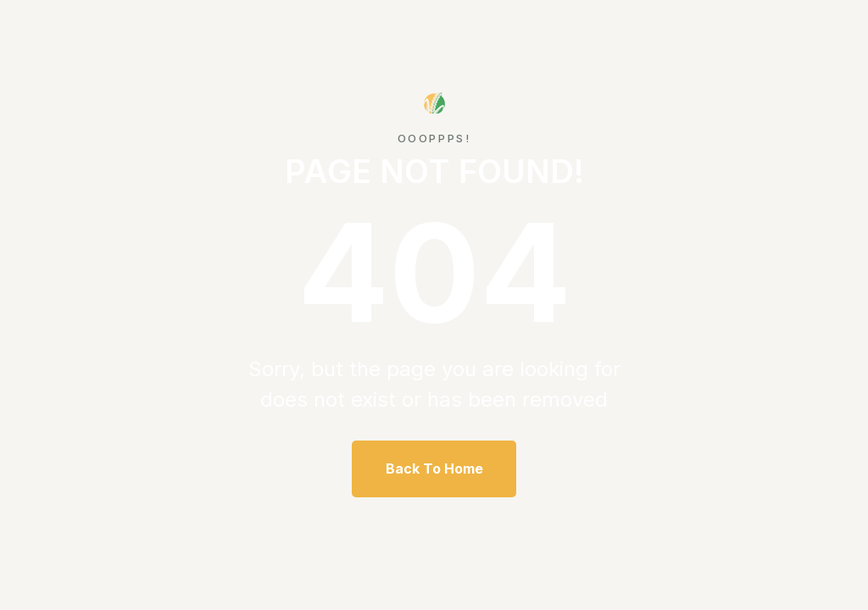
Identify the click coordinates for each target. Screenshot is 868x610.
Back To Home (434, 469)
